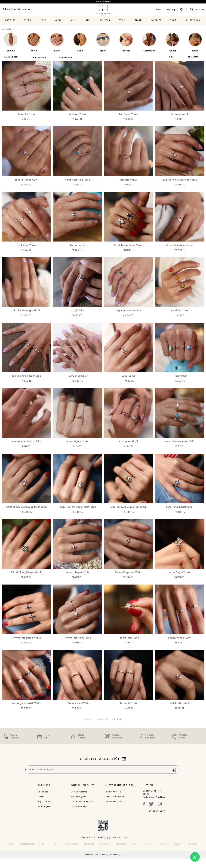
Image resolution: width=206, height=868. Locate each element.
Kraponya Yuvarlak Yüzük (26, 712)
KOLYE (43, 20)
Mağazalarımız (44, 811)
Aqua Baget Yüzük (180, 579)
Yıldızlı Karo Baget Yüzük (26, 313)
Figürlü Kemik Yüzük (180, 645)
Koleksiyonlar (192, 20)
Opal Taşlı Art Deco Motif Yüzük (129, 513)
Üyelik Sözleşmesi (79, 801)
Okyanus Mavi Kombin (129, 313)
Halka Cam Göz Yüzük (77, 181)
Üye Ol (159, 10)
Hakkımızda (43, 801)
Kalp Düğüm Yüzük (77, 446)
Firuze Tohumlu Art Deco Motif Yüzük (26, 513)
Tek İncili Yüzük (129, 712)
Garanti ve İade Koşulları (82, 811)
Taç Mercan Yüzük (129, 645)
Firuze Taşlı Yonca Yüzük (180, 247)
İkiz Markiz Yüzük (26, 247)
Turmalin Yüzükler (77, 380)
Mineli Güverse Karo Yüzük (180, 446)
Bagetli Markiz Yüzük (26, 181)
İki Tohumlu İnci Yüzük (77, 712)
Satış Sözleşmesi (79, 806)
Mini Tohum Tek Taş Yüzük (26, 446)
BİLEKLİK (28, 20)
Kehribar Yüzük (180, 313)
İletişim (41, 806)
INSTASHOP (10, 20)
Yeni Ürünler (66, 58)
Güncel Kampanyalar (114, 806)
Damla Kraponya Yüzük (129, 579)
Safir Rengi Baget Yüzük (180, 513)
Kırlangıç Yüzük (77, 114)
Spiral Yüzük (129, 380)
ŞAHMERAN (105, 20)
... (93, 729)
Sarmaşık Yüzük (180, 114)
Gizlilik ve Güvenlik (80, 816)
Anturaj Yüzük (77, 247)
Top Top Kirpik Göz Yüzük (26, 380)
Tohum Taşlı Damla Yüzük (26, 645)
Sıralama (193, 57)
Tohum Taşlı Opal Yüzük (77, 645)
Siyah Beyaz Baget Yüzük (129, 247)
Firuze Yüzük (180, 380)
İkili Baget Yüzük (129, 114)
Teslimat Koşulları (113, 801)
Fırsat (173, 20)
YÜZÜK (58, 20)
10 (115, 729)
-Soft (87, 864)
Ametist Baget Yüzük (77, 579)
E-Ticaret (94, 864)
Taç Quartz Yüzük (129, 446)
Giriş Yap (171, 10)
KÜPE (72, 20)
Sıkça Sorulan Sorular (114, 811)
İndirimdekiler (40, 58)
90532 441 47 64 (157, 821)
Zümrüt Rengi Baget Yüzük (26, 579)
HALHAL (87, 20)
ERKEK (122, 20)
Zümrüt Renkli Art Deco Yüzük (180, 181)
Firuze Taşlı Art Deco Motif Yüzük (77, 513)
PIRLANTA (138, 20)
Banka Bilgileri (44, 816)
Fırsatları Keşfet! (104, 2)
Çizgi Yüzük (77, 313)
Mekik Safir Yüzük (180, 712)
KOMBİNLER (156, 20)
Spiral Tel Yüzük (26, 114)
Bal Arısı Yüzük (129, 181)
